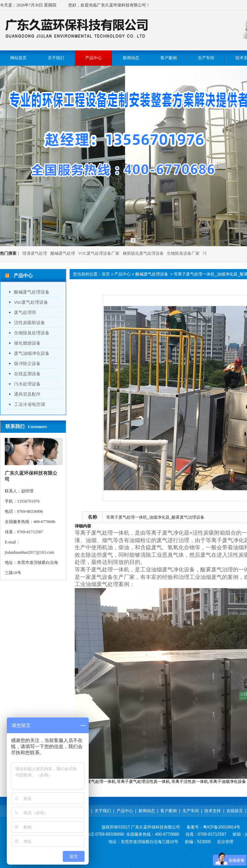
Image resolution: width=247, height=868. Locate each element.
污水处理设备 (27, 384)
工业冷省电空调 (30, 404)
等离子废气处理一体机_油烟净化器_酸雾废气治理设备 (155, 517)
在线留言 (235, 811)
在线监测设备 (27, 374)
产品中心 (122, 274)
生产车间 (191, 811)
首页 (106, 274)
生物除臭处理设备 (32, 333)
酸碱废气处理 (63, 253)
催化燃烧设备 (27, 343)
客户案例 (169, 811)
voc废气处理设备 (31, 302)
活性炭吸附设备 (30, 323)
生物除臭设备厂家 (183, 253)
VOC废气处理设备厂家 (99, 253)
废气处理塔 (25, 312)
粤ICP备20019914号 (222, 827)
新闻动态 (147, 811)
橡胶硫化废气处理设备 (143, 253)
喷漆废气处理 (35, 253)
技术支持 (213, 811)
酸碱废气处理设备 (32, 292)
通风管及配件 (27, 394)
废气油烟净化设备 (32, 353)
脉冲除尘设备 (27, 364)
